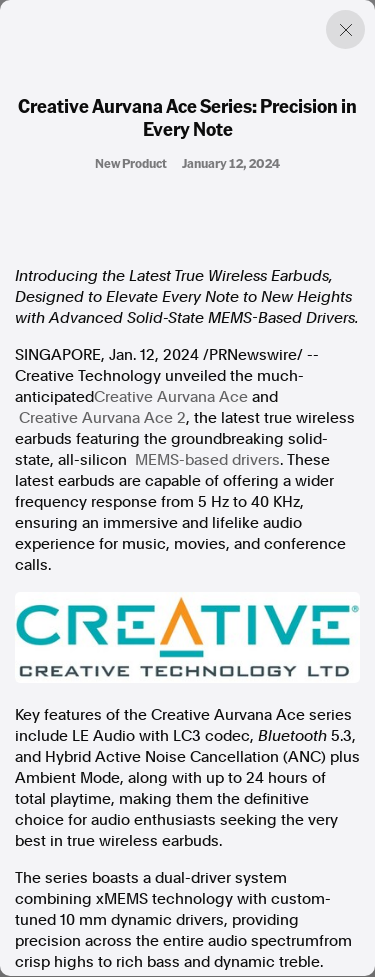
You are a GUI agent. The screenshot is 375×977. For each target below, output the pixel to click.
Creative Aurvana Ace (171, 397)
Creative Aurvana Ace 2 (102, 418)
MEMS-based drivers (207, 460)
